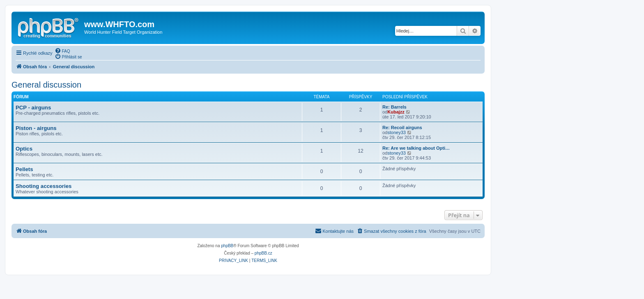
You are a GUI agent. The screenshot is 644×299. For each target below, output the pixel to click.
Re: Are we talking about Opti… (416, 148)
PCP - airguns (33, 108)
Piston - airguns (36, 128)
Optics (24, 149)
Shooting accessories (44, 186)
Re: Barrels (394, 107)
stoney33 (397, 132)
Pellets (24, 169)
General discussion (46, 85)
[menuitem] (62, 51)
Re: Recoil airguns (402, 127)
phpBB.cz (263, 253)
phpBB (227, 246)
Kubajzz (396, 112)
